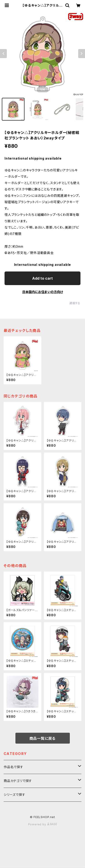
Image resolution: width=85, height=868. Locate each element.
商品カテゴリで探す (18, 781)
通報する (75, 303)
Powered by (43, 824)
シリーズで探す (15, 795)
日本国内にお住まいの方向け (43, 292)
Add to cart (42, 278)
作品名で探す (13, 767)
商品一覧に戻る (43, 738)
